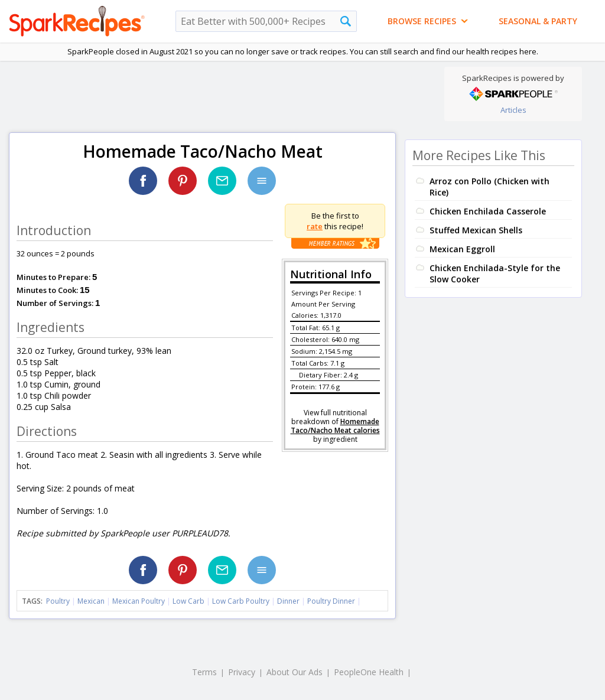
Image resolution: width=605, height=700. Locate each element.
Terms (204, 672)
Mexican (91, 601)
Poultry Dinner (331, 601)
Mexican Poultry (139, 601)
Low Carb (188, 601)
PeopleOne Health (369, 672)
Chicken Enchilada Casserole (488, 211)
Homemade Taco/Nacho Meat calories (335, 426)
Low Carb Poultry (241, 601)
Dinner (288, 601)
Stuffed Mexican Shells (476, 230)
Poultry (58, 601)
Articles (513, 110)
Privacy (242, 672)
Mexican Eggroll (462, 249)
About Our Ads (295, 672)
